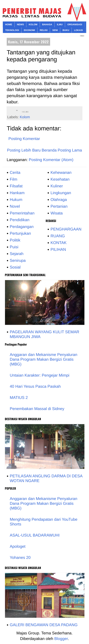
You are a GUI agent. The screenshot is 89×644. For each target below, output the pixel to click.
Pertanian (59, 206)
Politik (15, 240)
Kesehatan (60, 179)
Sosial (15, 267)
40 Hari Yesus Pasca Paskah (35, 386)
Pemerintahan (22, 213)
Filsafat (16, 186)
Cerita (15, 172)
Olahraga (59, 200)
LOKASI (78, 30)
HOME (9, 24)
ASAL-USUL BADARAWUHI (35, 535)
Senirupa (18, 260)
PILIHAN (58, 249)
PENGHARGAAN (66, 229)
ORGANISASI (75, 24)
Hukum (16, 200)
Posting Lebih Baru (24, 150)
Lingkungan (61, 193)
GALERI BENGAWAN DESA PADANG (44, 625)
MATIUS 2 (19, 397)
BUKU (66, 30)
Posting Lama (70, 150)
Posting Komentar (24, 139)
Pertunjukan (20, 233)
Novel (15, 206)
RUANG (58, 236)
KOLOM (33, 24)
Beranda (49, 150)
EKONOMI (29, 30)
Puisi (14, 247)
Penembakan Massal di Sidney (37, 409)
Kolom (25, 117)
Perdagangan (22, 227)
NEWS (20, 24)
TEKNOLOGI (12, 30)
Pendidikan (20, 220)
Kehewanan (61, 172)
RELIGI (44, 30)
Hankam (17, 193)
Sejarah (17, 254)
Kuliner (57, 186)
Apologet (18, 546)
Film (14, 179)
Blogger (61, 639)
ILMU (60, 24)
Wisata (57, 213)
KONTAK (59, 243)
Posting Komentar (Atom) (51, 160)
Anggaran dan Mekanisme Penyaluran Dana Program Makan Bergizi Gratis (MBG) (44, 359)
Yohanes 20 (20, 557)
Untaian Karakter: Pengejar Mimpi (40, 375)
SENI (55, 30)
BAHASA (47, 24)
